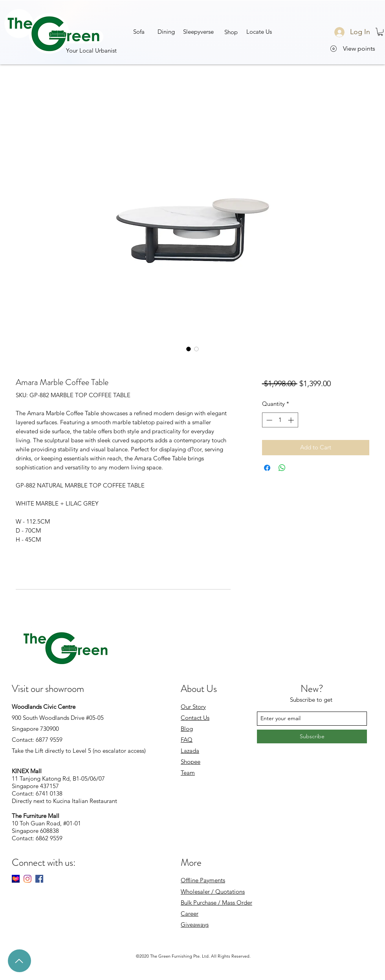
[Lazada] (16, 879)
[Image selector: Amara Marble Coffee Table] (189, 349)
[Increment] (292, 420)
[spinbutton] (280, 420)
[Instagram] (27, 879)
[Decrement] (269, 420)
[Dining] (166, 31)
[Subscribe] (312, 736)
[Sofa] (139, 31)
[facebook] (39, 879)
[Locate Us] (259, 31)
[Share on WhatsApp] (282, 468)
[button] (198, 31)
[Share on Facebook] (267, 468)
